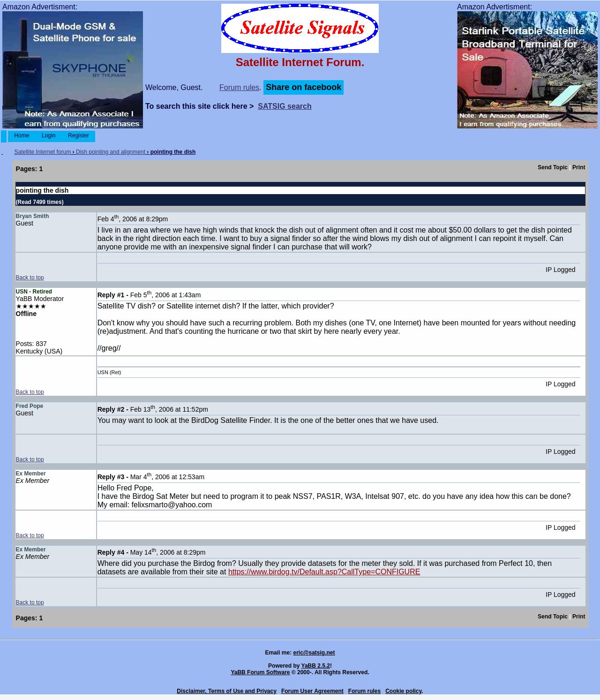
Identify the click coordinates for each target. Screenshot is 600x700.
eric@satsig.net (314, 653)
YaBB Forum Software (260, 672)
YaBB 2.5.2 (316, 666)
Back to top (30, 278)
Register (79, 135)
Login (49, 135)
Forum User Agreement (312, 691)
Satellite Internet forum (42, 152)
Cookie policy (403, 691)
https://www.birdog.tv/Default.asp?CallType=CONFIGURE (324, 572)
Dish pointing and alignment (111, 152)
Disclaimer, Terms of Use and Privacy (227, 691)
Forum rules (239, 87)
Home (22, 135)
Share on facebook (304, 87)
